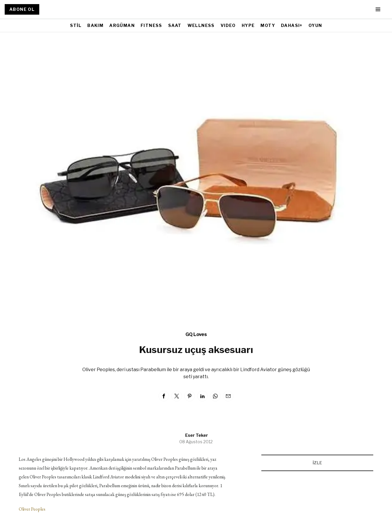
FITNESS (151, 25)
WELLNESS (201, 25)
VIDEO (228, 25)
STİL (76, 25)
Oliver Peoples (32, 509)
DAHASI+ (292, 25)
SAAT (175, 25)
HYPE (248, 25)
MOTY (268, 25)
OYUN (315, 25)
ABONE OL (22, 9)
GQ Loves (196, 334)
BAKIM (95, 25)
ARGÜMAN (122, 25)
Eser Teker (197, 435)
